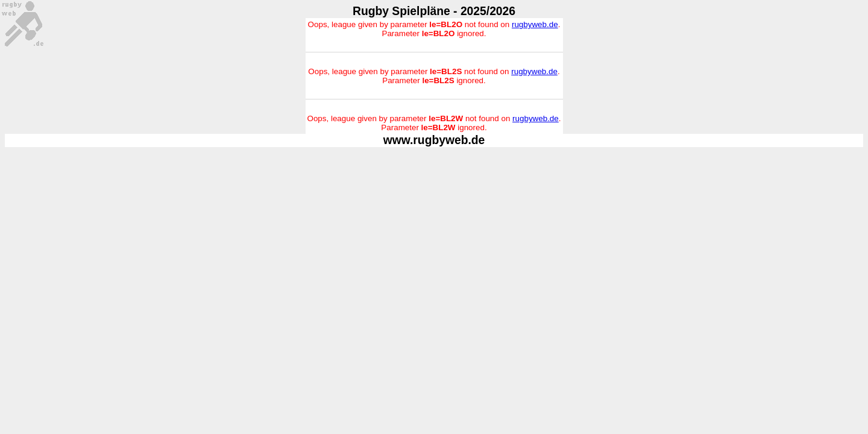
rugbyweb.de (535, 24)
